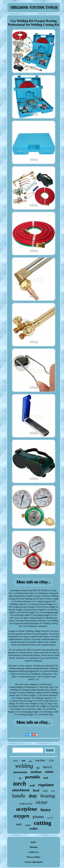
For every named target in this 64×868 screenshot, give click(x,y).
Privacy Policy (34, 857)
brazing (48, 796)
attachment (21, 790)
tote (24, 761)
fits (20, 778)
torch (20, 784)
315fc (51, 761)
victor (41, 802)
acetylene (27, 809)
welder (34, 829)
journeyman (20, 772)
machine (40, 760)
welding (24, 766)
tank (19, 824)
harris (47, 767)
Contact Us (34, 852)
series (16, 761)
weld (32, 786)
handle (19, 796)
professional (26, 804)
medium (36, 772)
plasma (38, 817)
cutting (42, 823)
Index (34, 842)
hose (53, 791)
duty (33, 796)
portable (33, 777)
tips (38, 768)
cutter (49, 772)
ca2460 (28, 825)
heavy (46, 810)
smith (45, 791)
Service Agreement (33, 862)
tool (46, 778)
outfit (50, 818)
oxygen (21, 816)
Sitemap (34, 847)
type (30, 761)
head (36, 790)
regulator (46, 785)
